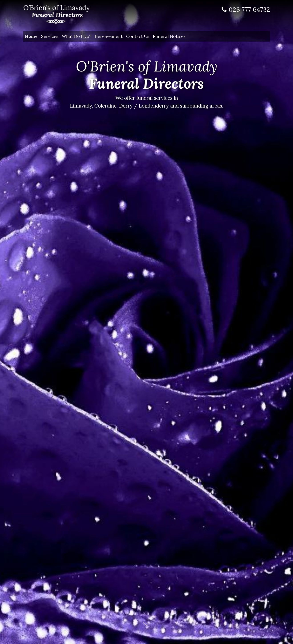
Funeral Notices (169, 36)
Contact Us (138, 36)
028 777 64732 (249, 9)
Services (50, 36)
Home (32, 36)
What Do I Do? (77, 36)
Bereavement (109, 36)
